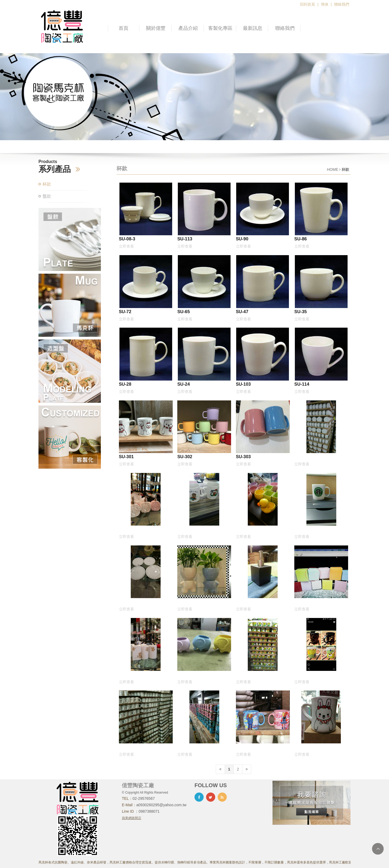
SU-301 (126, 457)
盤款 (47, 196)
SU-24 (183, 384)
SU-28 (125, 384)
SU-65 (183, 312)
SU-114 (302, 384)
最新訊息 (253, 28)
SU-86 (300, 239)
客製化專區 (220, 28)
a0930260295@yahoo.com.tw (161, 805)
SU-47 (242, 312)
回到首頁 (307, 4)
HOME (333, 169)
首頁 (123, 28)
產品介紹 (188, 28)
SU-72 (125, 312)
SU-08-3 (127, 239)
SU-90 (242, 239)
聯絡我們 (342, 4)
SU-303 (243, 457)
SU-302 (185, 457)
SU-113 (185, 239)
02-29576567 (144, 798)
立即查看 (126, 246)
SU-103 (243, 384)
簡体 (325, 4)
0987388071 (149, 811)
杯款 (47, 184)
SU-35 (300, 312)
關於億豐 (156, 28)
